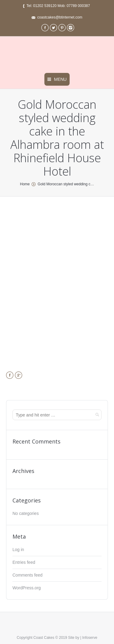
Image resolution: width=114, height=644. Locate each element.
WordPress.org (27, 588)
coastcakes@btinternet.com (60, 17)
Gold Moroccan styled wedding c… (66, 184)
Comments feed (28, 575)
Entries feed (24, 562)
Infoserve (90, 638)
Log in (18, 550)
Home (25, 184)
